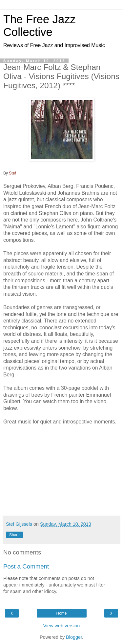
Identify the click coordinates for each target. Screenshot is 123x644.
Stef (12, 173)
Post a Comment (26, 566)
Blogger (74, 637)
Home (61, 613)
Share (14, 535)
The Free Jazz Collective (40, 26)
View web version (62, 626)
